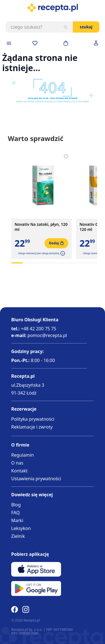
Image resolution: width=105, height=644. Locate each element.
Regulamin (23, 455)
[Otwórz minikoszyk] (66, 43)
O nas (17, 463)
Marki (17, 520)
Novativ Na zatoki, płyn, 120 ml (41, 227)
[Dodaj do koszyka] (56, 243)
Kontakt (19, 471)
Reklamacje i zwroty (32, 427)
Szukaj (86, 27)
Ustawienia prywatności (36, 479)
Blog (16, 505)
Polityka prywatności (33, 419)
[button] (62, 253)
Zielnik (18, 536)
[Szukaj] (66, 27)
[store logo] (53, 8)
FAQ (15, 513)
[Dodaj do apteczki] (66, 157)
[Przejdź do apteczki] (35, 43)
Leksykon (21, 528)
